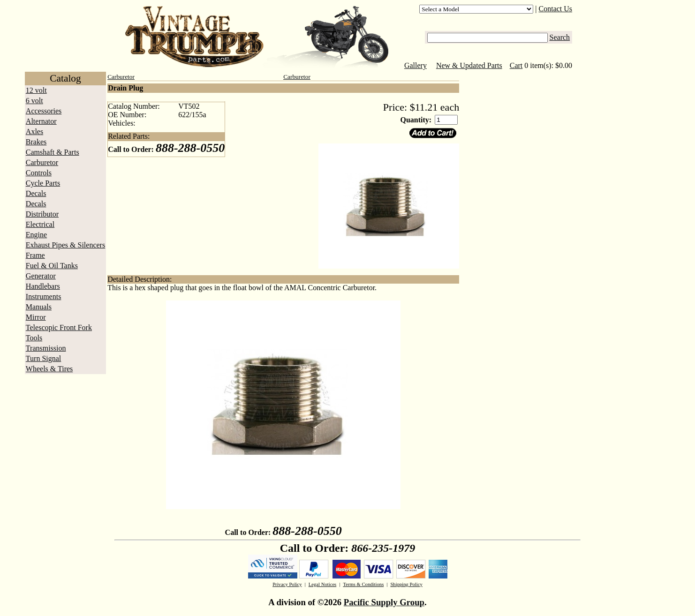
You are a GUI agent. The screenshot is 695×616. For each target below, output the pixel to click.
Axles (34, 131)
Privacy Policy (287, 584)
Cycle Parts (43, 183)
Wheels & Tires (49, 369)
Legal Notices (322, 584)
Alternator (41, 121)
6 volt (34, 101)
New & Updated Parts (469, 65)
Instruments (44, 297)
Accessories (44, 111)
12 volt (36, 90)
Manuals (39, 307)
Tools (34, 338)
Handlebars (43, 286)
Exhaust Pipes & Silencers (65, 245)
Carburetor (42, 162)
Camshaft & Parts (53, 152)
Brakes (36, 142)
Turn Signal (43, 358)
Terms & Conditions (363, 584)
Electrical (40, 224)
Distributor (42, 214)
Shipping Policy (406, 584)
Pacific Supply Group (384, 602)
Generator (41, 276)
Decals (36, 193)
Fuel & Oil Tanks (52, 266)
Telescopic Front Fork (59, 327)
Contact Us (556, 9)
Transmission (46, 348)
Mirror (36, 317)
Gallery (415, 65)
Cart (516, 65)
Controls (39, 173)
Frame (35, 255)
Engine (36, 235)
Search (560, 37)
